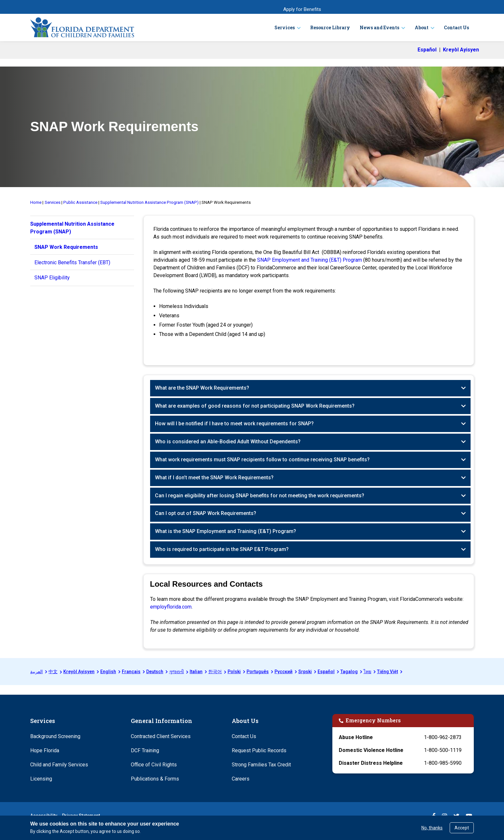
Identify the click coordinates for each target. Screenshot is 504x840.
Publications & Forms (155, 779)
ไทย (367, 672)
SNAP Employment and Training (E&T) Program (310, 260)
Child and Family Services (59, 765)
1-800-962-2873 (443, 737)
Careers (241, 779)
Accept (462, 828)
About (422, 27)
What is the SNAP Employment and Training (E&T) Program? (225, 531)
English (108, 672)
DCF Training (145, 750)
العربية (36, 672)
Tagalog (349, 672)
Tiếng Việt (387, 672)
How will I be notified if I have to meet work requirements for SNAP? (234, 424)
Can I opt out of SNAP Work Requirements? (206, 513)
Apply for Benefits (302, 9)
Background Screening (55, 736)
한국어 (215, 672)
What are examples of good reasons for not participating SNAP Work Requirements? (255, 406)
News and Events (379, 27)
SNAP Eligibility (52, 278)
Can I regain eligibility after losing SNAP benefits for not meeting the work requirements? (260, 496)
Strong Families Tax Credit (261, 765)
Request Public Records (259, 750)
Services (285, 27)
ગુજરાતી (176, 672)
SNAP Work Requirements (66, 247)
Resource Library (330, 27)
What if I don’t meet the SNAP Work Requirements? (214, 478)
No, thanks (432, 828)
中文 (53, 672)
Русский (283, 672)
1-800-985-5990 (443, 763)
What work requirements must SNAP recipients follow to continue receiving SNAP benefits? (262, 460)
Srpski (305, 672)
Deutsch (155, 672)
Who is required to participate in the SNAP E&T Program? (222, 549)
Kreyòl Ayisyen (79, 672)
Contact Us (456, 27)
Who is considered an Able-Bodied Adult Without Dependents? (228, 442)
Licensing (41, 779)
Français (131, 672)
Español (326, 672)
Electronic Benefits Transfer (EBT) (72, 262)
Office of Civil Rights (154, 765)
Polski (234, 672)
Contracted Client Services (161, 736)
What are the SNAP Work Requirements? (202, 388)
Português (258, 672)
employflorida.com (171, 607)
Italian (196, 672)
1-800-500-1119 (443, 750)
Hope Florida (45, 750)
